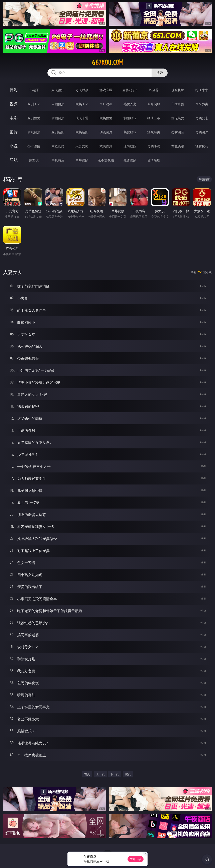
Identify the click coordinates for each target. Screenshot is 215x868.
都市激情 (34, 146)
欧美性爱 (106, 118)
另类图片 (202, 132)
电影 (14, 118)
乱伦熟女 (178, 118)
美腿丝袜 (130, 132)
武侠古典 (106, 146)
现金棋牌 (178, 90)
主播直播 (178, 104)
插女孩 (34, 160)
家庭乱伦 (58, 146)
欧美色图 (82, 132)
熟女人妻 (130, 104)
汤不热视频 (106, 160)
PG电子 (34, 90)
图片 (14, 132)
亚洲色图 (58, 132)
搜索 (160, 73)
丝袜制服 (154, 104)
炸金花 (154, 90)
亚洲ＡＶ (34, 104)
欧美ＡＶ (82, 104)
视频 (14, 104)
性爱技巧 (202, 146)
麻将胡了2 (130, 90)
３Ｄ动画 (106, 104)
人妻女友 (82, 146)
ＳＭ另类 (202, 104)
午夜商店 (58, 160)
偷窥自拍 (34, 132)
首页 (87, 774)
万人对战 (82, 90)
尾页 (128, 774)
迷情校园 (130, 146)
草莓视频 (82, 160)
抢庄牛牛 (202, 90)
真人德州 (58, 90)
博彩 (14, 90)
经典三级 (154, 118)
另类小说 (154, 146)
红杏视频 (130, 160)
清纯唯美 (154, 132)
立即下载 (136, 859)
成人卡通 (82, 118)
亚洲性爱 (34, 118)
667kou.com (107, 63)
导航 (14, 160)
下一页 (115, 774)
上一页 (100, 774)
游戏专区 (106, 90)
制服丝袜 (130, 118)
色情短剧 (154, 160)
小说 (14, 146)
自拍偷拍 (58, 104)
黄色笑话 (178, 146)
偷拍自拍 (58, 118)
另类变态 (202, 118)
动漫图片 (106, 132)
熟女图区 (178, 132)
